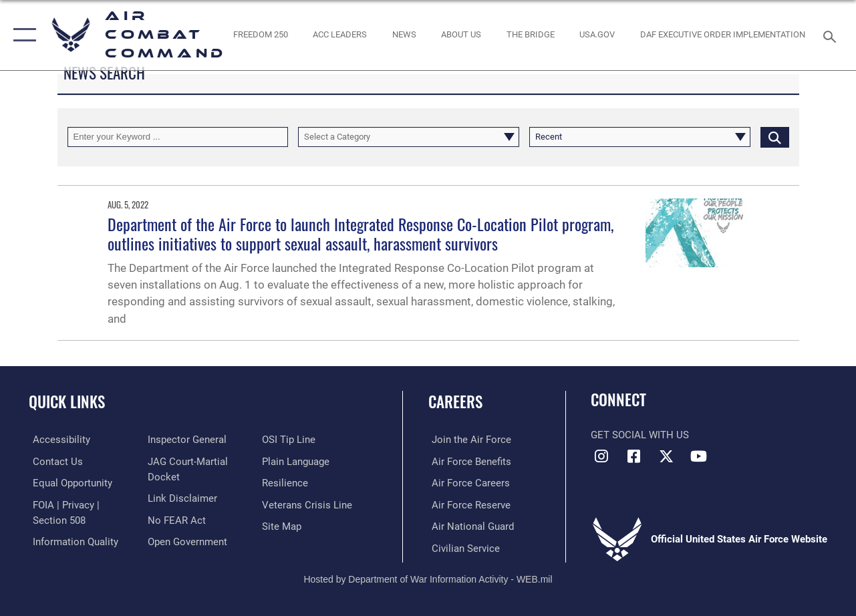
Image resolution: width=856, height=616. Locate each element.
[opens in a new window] (597, 35)
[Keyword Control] (178, 137)
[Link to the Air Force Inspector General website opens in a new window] (186, 440)
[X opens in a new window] (666, 456)
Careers (455, 402)
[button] (22, 35)
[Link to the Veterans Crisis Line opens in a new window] (308, 504)
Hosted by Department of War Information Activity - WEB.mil (428, 577)
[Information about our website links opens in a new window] (181, 498)
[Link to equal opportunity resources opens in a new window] (68, 482)
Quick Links (67, 402)
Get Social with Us (640, 435)
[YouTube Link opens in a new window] (699, 456)
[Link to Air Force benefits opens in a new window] (468, 461)
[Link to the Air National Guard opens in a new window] (469, 525)
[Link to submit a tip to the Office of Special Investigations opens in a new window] (290, 440)
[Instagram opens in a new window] (601, 456)
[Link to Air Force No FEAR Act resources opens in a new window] (175, 519)
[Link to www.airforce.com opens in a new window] (468, 440)
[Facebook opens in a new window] (633, 456)
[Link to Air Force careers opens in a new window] (467, 482)
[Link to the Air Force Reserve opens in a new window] (468, 504)
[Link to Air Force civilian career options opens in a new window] (462, 547)
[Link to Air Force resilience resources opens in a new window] (286, 482)
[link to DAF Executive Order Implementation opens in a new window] (723, 35)
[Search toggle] (832, 35)
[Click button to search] (775, 137)
